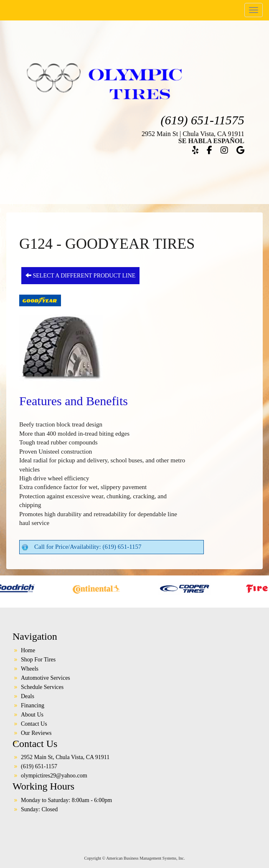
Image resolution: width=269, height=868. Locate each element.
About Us (32, 715)
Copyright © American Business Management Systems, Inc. (135, 858)
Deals (28, 696)
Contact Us (34, 724)
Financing (33, 705)
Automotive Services (46, 678)
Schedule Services (42, 687)
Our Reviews (36, 733)
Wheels (30, 669)
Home (28, 650)
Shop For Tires (38, 660)
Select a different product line (80, 275)
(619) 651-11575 (203, 120)
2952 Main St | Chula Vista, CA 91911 (193, 134)
